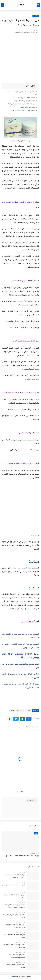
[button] (29, 719)
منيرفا (12, 711)
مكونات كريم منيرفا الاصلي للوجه (25, 101)
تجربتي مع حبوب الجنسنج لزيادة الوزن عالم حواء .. (15, 926)
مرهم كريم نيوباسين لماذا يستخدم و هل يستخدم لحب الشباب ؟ (14, 906)
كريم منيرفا (20, 711)
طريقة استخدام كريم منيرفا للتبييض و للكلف (21, 104)
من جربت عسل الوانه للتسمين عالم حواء (14, 896)
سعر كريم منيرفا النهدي (27, 107)
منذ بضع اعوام (33, 853)
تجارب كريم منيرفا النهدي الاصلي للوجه (23, 111)
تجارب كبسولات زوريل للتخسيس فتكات (15, 966)
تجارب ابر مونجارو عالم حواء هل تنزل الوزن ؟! (14, 916)
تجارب (36, 16)
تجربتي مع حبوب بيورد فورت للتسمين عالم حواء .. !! (17, 956)
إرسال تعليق (32, 801)
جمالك (21, 5)
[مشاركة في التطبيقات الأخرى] (9, 719)
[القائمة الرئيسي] (38, 5)
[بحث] (3, 5)
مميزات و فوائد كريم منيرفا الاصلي (24, 98)
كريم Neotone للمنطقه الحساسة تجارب (22, 856)
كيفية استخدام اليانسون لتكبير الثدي (14, 885)
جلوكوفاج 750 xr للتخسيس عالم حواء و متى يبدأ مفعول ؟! (15, 876)
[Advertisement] (20, 60)
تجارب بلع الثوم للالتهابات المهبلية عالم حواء (14, 946)
